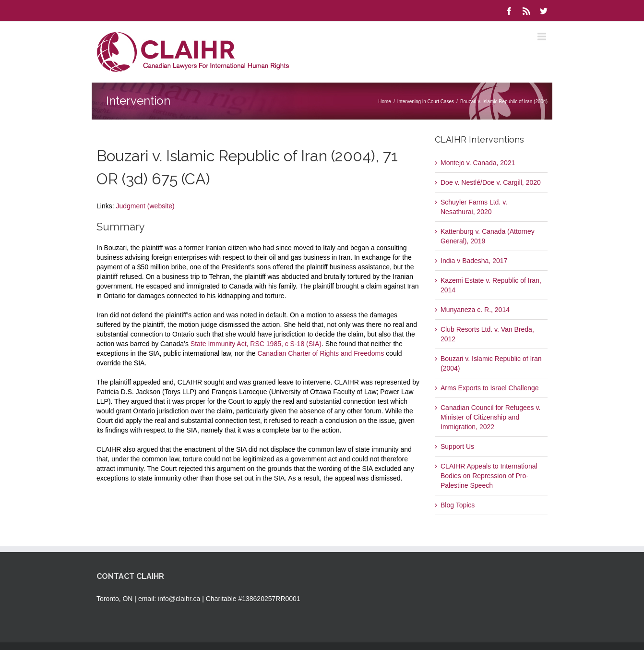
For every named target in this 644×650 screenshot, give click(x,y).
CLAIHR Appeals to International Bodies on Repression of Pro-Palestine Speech (489, 476)
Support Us (457, 446)
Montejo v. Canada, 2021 (478, 163)
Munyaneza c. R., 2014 (475, 310)
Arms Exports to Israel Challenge (490, 388)
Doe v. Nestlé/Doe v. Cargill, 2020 (491, 182)
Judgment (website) (145, 206)
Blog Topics (458, 505)
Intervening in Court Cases (426, 102)
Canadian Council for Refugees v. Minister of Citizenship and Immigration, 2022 (490, 417)
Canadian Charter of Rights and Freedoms (321, 353)
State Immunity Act (219, 344)
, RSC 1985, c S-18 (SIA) (284, 344)
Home (385, 102)
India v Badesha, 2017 (474, 261)
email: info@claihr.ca (169, 599)
